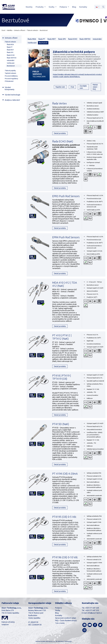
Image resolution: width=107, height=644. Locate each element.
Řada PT (42, 39)
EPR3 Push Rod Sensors (66, 196)
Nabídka (10, 30)
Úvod (3, 30)
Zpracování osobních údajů (66, 618)
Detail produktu (60, 133)
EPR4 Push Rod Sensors (66, 237)
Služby (58, 610)
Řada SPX (62, 39)
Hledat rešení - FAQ (95, 87)
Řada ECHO (73, 39)
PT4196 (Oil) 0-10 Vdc (65, 557)
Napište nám (60, 87)
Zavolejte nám (83, 87)
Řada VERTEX (85, 39)
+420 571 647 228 (92, 608)
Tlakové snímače (32, 30)
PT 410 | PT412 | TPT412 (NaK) (62, 337)
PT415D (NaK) (61, 424)
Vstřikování (32, 43)
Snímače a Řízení (20, 30)
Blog (57, 613)
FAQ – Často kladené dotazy (66, 620)
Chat (72, 87)
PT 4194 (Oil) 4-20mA (65, 474)
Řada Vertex (60, 103)
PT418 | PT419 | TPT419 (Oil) (62, 377)
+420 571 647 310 (92, 610)
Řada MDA (32, 39)
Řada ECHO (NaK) (63, 141)
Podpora (58, 608)
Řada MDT (52, 39)
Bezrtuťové (44, 30)
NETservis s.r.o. (51, 641)
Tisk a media (60, 623)
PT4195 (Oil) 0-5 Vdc (64, 517)
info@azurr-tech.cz (95, 613)
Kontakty (59, 615)
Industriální (97, 39)
